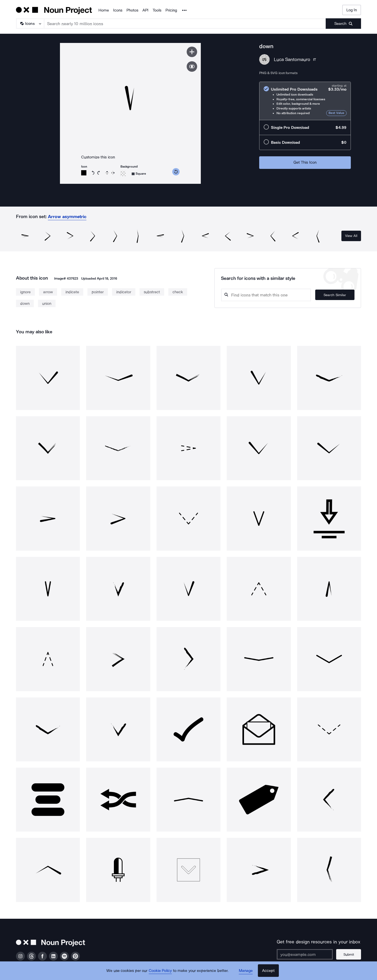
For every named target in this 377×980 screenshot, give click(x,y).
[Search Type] (30, 24)
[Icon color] (84, 173)
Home (104, 10)
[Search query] (266, 295)
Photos (132, 10)
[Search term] (185, 24)
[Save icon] (192, 52)
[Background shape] (139, 174)
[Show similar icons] (192, 67)
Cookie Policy (160, 971)
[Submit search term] (343, 24)
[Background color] (123, 174)
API (145, 10)
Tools (157, 10)
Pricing (171, 10)
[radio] (305, 101)
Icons (118, 10)
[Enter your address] (305, 954)
